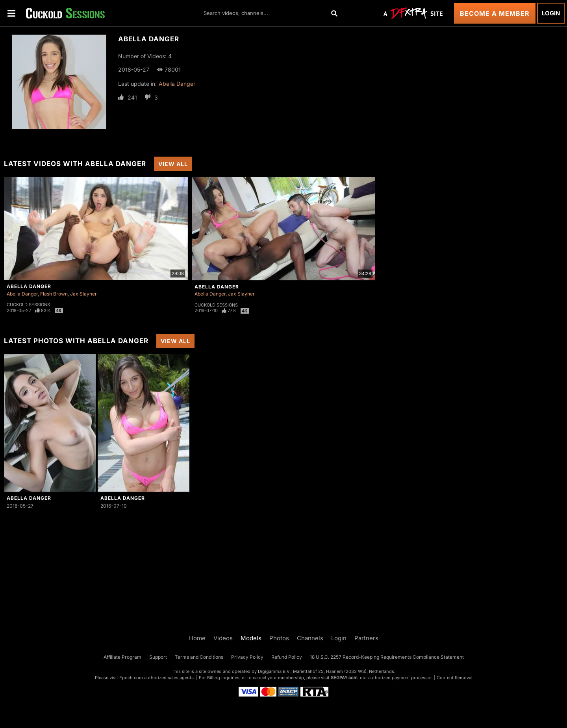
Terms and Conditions (199, 657)
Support (158, 657)
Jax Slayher (83, 294)
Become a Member (495, 13)
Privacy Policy (247, 657)
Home (197, 638)
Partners (366, 638)
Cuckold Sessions (28, 305)
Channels (310, 638)
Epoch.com (131, 678)
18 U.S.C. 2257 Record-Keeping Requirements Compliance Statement (387, 657)
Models (251, 638)
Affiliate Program (122, 657)
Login (551, 13)
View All (173, 164)
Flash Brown (54, 294)
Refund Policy (287, 657)
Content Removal (455, 678)
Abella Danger (177, 84)
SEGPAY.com (344, 678)
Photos (279, 638)
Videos (223, 638)
